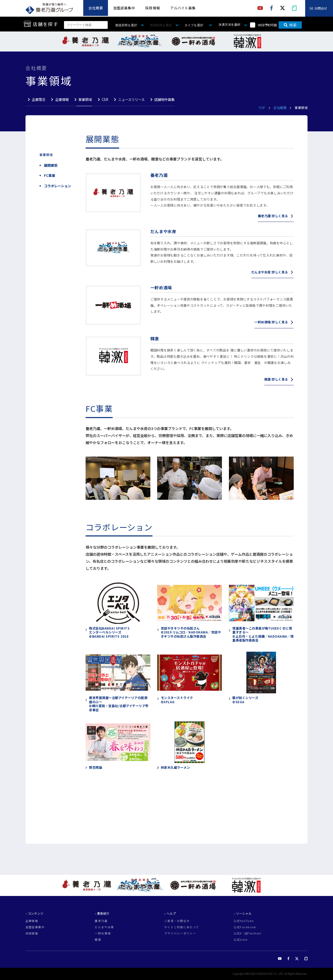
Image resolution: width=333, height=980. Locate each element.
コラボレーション (57, 186)
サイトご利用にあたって (182, 927)
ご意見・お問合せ (177, 921)
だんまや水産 (104, 927)
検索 (290, 25)
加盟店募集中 (124, 8)
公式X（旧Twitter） (249, 934)
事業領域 (85, 100)
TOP (262, 108)
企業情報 (62, 100)
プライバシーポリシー (180, 934)
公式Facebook (245, 927)
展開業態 (51, 165)
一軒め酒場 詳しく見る (271, 322)
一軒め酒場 (103, 934)
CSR (105, 100)
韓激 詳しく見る (276, 379)
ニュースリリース (131, 100)
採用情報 (152, 8)
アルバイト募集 (183, 8)
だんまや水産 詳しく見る (270, 272)
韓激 (98, 940)
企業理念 (39, 100)
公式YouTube (244, 921)
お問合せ (321, 8)
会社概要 (96, 8)
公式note (241, 940)
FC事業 (50, 175)
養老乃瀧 (101, 921)
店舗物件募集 (164, 100)
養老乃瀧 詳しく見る (273, 216)
